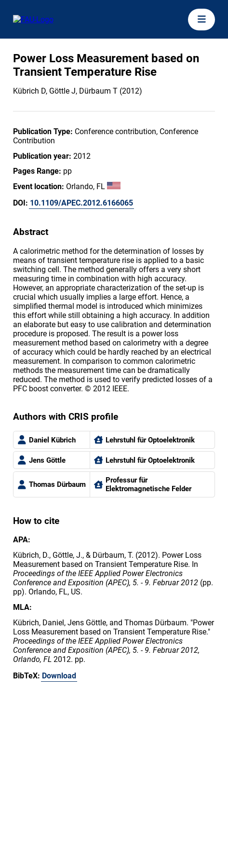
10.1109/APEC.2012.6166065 (81, 203)
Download (59, 676)
